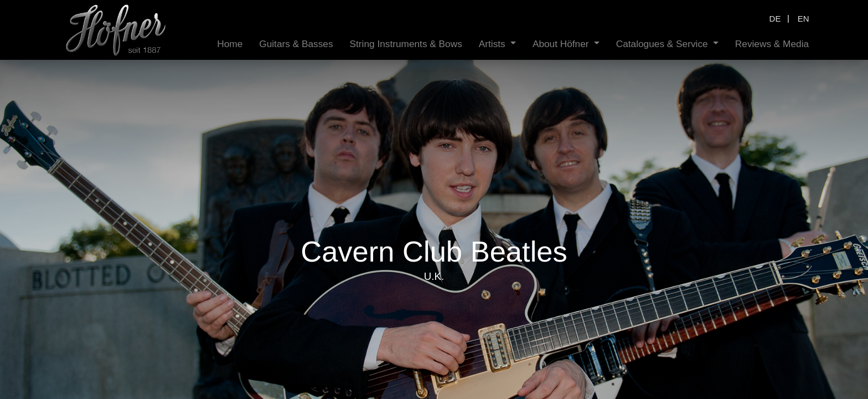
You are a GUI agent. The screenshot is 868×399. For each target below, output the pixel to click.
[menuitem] (230, 44)
